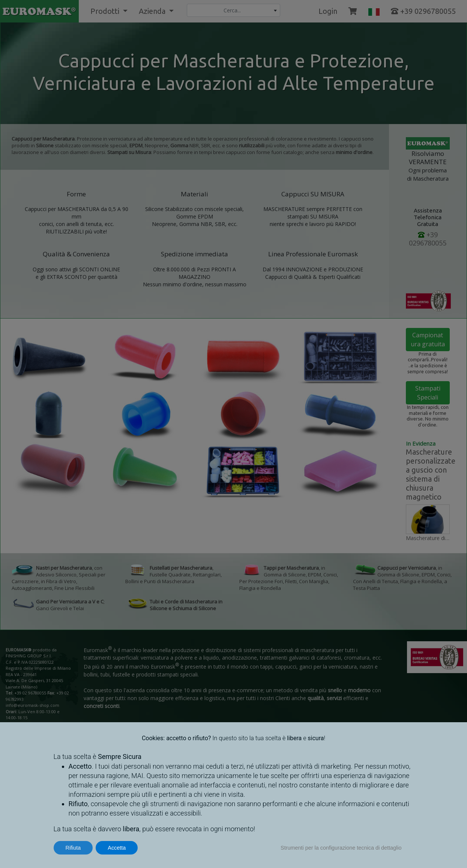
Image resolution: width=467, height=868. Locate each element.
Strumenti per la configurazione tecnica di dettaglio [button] (341, 848)
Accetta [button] (117, 848)
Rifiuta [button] (73, 848)
